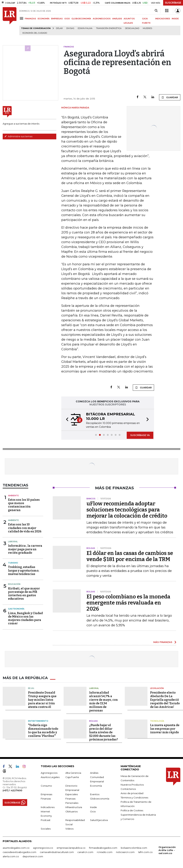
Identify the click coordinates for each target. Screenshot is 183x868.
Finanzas (46, 799)
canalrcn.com (85, 852)
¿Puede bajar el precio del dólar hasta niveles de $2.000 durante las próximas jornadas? (104, 732)
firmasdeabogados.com (103, 848)
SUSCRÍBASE (173, 3)
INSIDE (175, 19)
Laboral (13, 542)
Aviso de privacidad (132, 793)
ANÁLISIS (117, 19)
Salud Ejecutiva (99, 820)
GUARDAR (170, 97)
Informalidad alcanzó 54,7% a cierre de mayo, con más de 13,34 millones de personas (103, 702)
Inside (93, 807)
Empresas (46, 794)
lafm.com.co (145, 852)
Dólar (59, 28)
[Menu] (22, 18)
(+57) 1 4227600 (12, 790)
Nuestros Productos (132, 785)
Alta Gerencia (73, 773)
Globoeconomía (100, 799)
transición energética (109, 28)
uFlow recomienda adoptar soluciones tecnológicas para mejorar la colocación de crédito (127, 510)
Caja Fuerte (72, 777)
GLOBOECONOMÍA (81, 19)
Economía (96, 786)
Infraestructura (74, 807)
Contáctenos (128, 789)
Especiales (72, 794)
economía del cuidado (35, 33)
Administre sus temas (18, 136)
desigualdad (132, 28)
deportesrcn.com (33, 856)
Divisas (70, 28)
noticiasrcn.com (125, 852)
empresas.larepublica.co (71, 848)
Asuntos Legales (50, 777)
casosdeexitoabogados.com (19, 852)
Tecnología (157, 721)
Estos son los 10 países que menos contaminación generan (24, 505)
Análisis (94, 773)
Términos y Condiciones (134, 798)
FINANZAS (30, 19)
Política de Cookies (132, 810)
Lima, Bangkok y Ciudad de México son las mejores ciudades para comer (25, 618)
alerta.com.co (11, 856)
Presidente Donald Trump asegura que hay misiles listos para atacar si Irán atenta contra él (42, 700)
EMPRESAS (57, 19)
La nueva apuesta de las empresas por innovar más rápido (165, 729)
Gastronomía (16, 609)
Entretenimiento (38, 721)
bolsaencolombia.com (134, 848)
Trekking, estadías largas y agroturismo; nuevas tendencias (24, 570)
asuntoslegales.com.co (16, 848)
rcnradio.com (105, 852)
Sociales (46, 829)
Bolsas (93, 721)
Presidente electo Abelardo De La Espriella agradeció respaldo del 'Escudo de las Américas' (165, 700)
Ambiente (13, 496)
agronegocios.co (43, 848)
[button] (66, 420)
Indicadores (48, 807)
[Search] (156, 11)
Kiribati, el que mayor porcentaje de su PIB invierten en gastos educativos (24, 594)
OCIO (67, 19)
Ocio (93, 811)
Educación (14, 584)
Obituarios (71, 811)
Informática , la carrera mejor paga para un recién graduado (25, 549)
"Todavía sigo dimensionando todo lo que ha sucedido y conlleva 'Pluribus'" (43, 731)
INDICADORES (163, 19)
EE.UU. (31, 688)
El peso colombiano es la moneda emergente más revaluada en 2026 (128, 603)
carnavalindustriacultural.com (57, 852)
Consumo (46, 786)
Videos (69, 829)
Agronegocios (49, 773)
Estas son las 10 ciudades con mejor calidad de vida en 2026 (25, 528)
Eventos (95, 794)
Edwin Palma (85, 28)
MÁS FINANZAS (163, 642)
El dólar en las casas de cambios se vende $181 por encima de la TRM (130, 556)
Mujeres (147, 28)
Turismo (13, 563)
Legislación (157, 688)
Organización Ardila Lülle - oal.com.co (167, 850)
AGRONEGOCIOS (102, 19)
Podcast (46, 820)
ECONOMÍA (44, 19)
